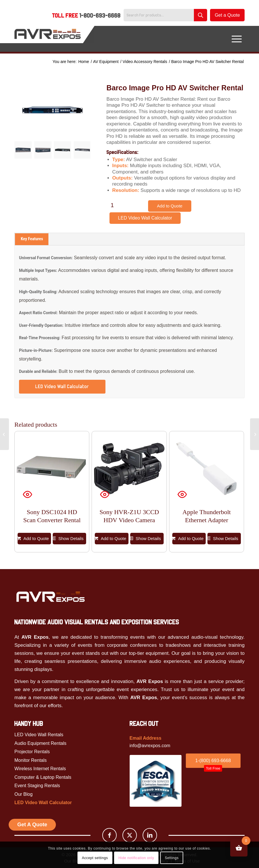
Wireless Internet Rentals (40, 769)
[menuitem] (86, 16)
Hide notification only (136, 858)
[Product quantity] (112, 205)
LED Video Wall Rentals (39, 735)
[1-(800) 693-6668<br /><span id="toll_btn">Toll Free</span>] (213, 761)
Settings (172, 858)
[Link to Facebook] (109, 835)
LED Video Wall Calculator (145, 218)
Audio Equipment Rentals (40, 743)
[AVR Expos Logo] (48, 39)
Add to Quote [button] (33, 539)
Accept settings (95, 858)
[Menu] (237, 39)
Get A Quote (32, 825)
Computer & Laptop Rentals (43, 777)
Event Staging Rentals (37, 786)
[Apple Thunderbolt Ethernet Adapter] (4, 434)
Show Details (68, 539)
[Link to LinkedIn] (150, 835)
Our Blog (23, 794)
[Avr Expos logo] (50, 597)
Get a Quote (227, 15)
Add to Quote (170, 206)
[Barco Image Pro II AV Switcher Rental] (255, 434)
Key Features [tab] (32, 239)
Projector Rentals (32, 752)
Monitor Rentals (31, 760)
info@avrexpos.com (150, 746)
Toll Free (86, 16)
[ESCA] (156, 781)
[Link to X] (130, 835)
